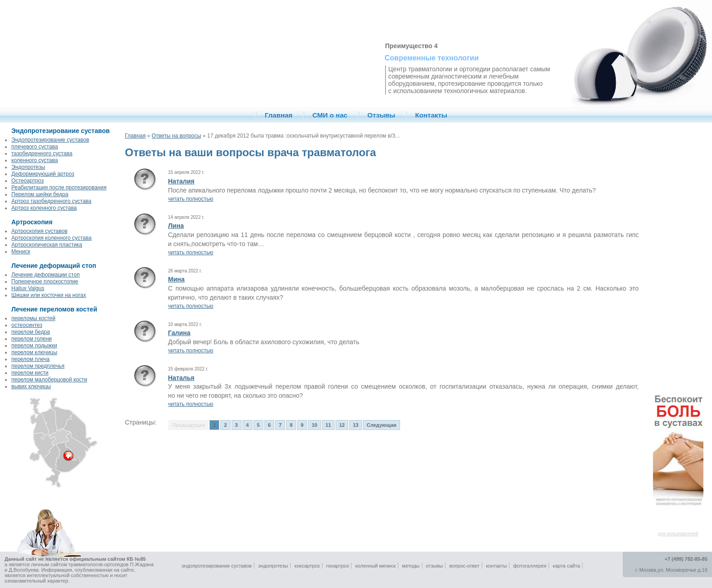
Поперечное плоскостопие (45, 282)
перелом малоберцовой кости (49, 380)
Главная (279, 115)
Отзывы (381, 115)
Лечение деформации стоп (45, 275)
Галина (179, 333)
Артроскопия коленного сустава (52, 238)
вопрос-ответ (465, 566)
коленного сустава (35, 160)
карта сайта (566, 566)
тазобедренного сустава (42, 153)
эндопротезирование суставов (217, 566)
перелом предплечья (38, 366)
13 (356, 425)
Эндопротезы (28, 167)
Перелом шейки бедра (40, 194)
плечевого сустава (35, 147)
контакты (496, 566)
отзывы (435, 566)
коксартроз (307, 566)
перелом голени (32, 339)
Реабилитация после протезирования (59, 188)
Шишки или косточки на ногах (49, 295)
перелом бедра (31, 332)
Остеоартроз (27, 181)
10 (314, 425)
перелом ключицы (34, 352)
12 (342, 425)
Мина (176, 279)
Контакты (431, 115)
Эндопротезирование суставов (50, 140)
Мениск (21, 252)
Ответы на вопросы (176, 136)
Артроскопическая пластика (47, 245)
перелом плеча (30, 359)
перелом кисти (30, 373)
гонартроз (337, 566)
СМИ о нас (330, 115)
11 (328, 425)
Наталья (181, 378)
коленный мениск (375, 566)
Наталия (181, 181)
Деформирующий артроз (43, 174)
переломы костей (33, 318)
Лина (176, 226)
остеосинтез (27, 325)
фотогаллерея (530, 566)
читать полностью (191, 199)
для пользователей (678, 534)
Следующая (381, 425)
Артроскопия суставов (40, 231)
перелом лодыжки (34, 346)
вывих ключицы (31, 386)
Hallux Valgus (28, 288)
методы (410, 566)
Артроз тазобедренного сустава (51, 201)
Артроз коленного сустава (44, 208)
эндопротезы (273, 566)
